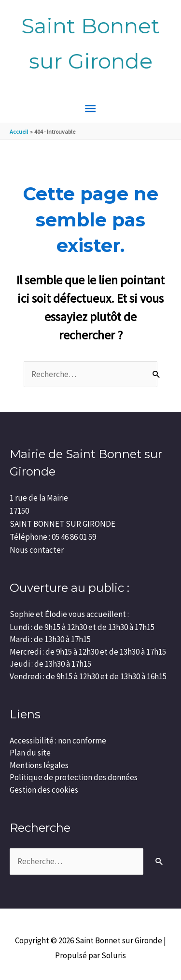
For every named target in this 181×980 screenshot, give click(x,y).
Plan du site (30, 753)
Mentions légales (39, 765)
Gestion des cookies (44, 790)
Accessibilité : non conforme (58, 741)
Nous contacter (37, 550)
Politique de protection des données (74, 777)
